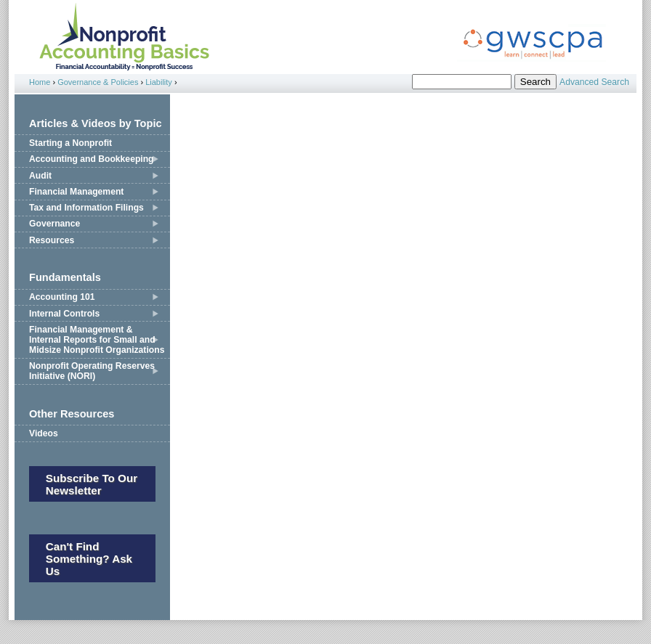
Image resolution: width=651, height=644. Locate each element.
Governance (54, 224)
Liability (159, 82)
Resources (52, 240)
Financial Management (76, 192)
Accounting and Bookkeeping (92, 159)
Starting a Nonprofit (70, 143)
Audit (40, 176)
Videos (44, 433)
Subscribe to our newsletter (92, 484)
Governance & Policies (98, 82)
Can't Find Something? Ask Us (89, 559)
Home (40, 82)
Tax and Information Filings (86, 208)
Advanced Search (594, 82)
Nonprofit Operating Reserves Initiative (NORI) (92, 371)
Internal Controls (64, 314)
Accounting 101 (62, 297)
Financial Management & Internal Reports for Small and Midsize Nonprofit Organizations (97, 340)
